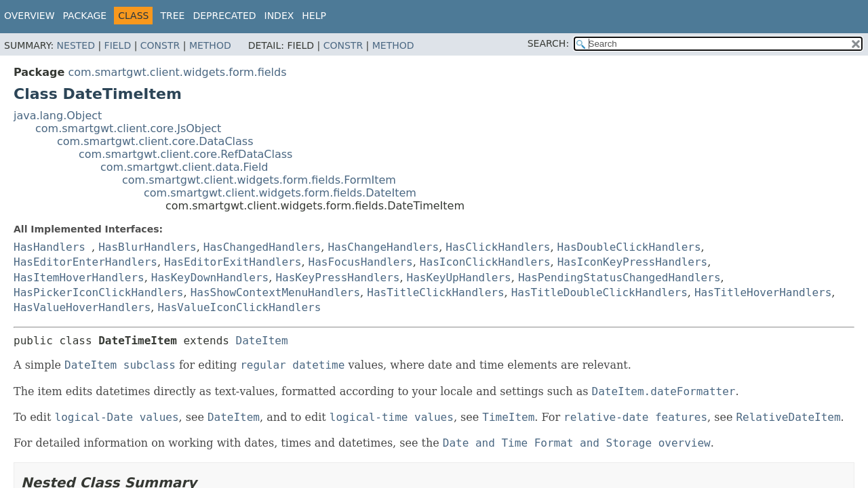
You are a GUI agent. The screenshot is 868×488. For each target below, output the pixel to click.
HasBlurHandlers (147, 247)
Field (118, 45)
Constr (160, 45)
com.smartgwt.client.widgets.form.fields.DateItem (280, 193)
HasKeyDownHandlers (210, 278)
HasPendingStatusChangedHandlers (619, 278)
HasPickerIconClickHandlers (98, 292)
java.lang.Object (58, 116)
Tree (172, 16)
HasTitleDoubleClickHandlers (599, 292)
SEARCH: (548, 43)
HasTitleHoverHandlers (763, 292)
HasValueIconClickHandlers (239, 307)
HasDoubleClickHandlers (629, 247)
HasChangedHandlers (262, 247)
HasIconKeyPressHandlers (633, 262)
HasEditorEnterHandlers (85, 262)
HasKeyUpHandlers (459, 278)
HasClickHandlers (498, 247)
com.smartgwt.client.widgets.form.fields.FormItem (259, 180)
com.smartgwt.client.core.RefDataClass (185, 154)
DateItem (262, 341)
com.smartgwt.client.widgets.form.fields (177, 72)
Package (85, 16)
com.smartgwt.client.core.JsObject (128, 128)
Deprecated (224, 16)
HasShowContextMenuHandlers (275, 292)
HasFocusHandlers (361, 262)
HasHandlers (50, 247)
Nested (76, 45)
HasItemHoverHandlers (79, 278)
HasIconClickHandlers (485, 262)
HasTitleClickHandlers (435, 292)
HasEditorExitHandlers (233, 262)
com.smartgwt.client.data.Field (184, 167)
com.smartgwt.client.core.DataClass (155, 141)
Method (210, 45)
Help (314, 16)
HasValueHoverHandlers (82, 307)
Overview (29, 16)
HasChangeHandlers (383, 247)
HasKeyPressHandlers (337, 278)
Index (279, 16)
